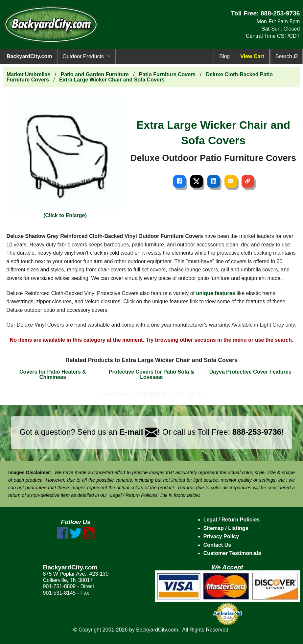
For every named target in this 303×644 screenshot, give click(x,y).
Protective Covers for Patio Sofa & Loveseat (152, 374)
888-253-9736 (280, 13)
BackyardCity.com (29, 56)
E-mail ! (140, 432)
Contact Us (217, 545)
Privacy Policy (221, 536)
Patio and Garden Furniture (95, 74)
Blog (224, 56)
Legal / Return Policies (232, 520)
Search (286, 56)
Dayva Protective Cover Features (250, 372)
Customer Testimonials (232, 553)
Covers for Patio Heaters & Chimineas (53, 374)
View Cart (252, 56)
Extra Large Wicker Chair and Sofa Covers (112, 80)
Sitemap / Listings (226, 528)
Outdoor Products (83, 56)
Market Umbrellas (28, 74)
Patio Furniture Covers (167, 74)
